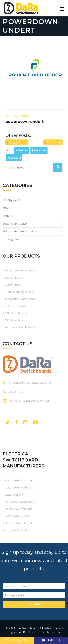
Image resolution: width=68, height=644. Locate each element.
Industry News (11, 200)
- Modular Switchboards (17, 509)
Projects (8, 216)
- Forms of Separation (16, 530)
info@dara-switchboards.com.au (29, 400)
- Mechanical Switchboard (18, 502)
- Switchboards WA (15, 494)
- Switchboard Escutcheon (19, 480)
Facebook (39, 150)
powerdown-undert (25, 122)
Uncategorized (12, 239)
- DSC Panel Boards (15, 320)
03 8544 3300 (17, 640)
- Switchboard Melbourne (18, 487)
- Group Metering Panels (18, 292)
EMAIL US (51, 640)
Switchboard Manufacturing (19, 231)
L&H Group (54, 142)
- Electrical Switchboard (17, 523)
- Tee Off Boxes (13, 277)
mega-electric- (18, 142)
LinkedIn (14, 158)
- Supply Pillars (12, 285)
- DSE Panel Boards (15, 313)
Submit (34, 604)
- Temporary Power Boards (20, 270)
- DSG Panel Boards (15, 306)
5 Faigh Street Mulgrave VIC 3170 (30, 383)
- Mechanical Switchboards (19, 327)
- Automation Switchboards (20, 299)
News (6, 208)
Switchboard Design (15, 224)
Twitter (21, 150)
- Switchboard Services (17, 516)
